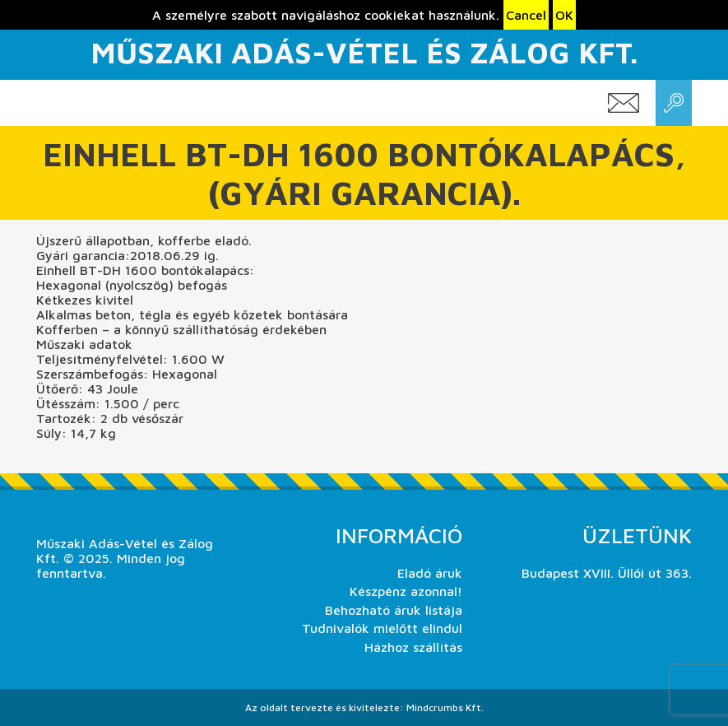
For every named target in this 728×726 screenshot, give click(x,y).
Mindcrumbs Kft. (445, 707)
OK (564, 15)
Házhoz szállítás (413, 647)
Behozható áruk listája (394, 610)
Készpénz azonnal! (406, 591)
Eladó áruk (430, 573)
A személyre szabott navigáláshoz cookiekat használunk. (326, 15)
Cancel (526, 15)
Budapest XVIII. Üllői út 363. (607, 573)
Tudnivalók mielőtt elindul (382, 628)
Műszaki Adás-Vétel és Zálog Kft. (364, 52)
